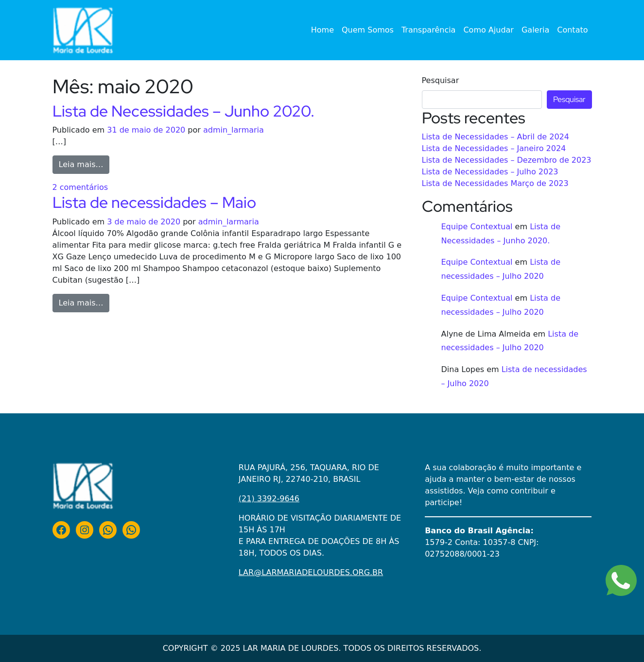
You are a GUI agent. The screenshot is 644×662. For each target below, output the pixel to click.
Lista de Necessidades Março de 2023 (495, 183)
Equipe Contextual (477, 227)
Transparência (429, 30)
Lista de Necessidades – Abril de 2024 (496, 137)
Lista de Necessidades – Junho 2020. (183, 111)
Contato (572, 30)
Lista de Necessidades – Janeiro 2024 (494, 148)
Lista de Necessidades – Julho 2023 (490, 172)
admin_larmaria (234, 130)
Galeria (535, 30)
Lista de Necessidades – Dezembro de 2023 (507, 160)
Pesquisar (441, 80)
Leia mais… (84, 164)
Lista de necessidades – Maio (154, 202)
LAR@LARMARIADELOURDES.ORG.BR (311, 572)
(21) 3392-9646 (269, 499)
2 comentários (80, 187)
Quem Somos (368, 30)
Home (322, 30)
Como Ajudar (488, 30)
